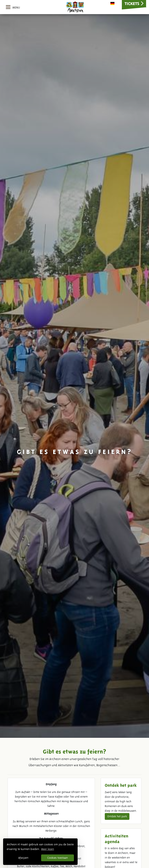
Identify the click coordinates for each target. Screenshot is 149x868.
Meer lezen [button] (48, 849)
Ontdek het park (117, 816)
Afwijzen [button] (23, 858)
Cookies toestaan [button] (58, 858)
